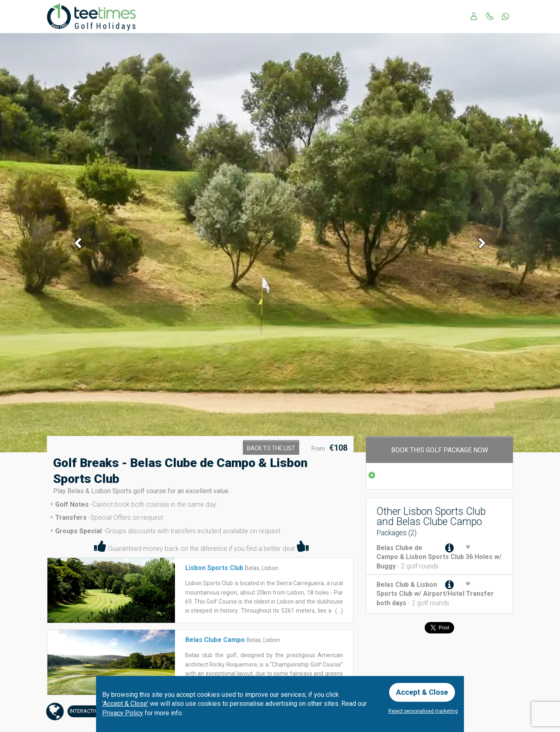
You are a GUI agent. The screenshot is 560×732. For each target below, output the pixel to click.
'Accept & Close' (125, 704)
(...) (338, 611)
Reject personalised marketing (423, 711)
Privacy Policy (123, 713)
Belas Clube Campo (215, 640)
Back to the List (271, 448)
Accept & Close (422, 692)
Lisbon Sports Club (214, 568)
